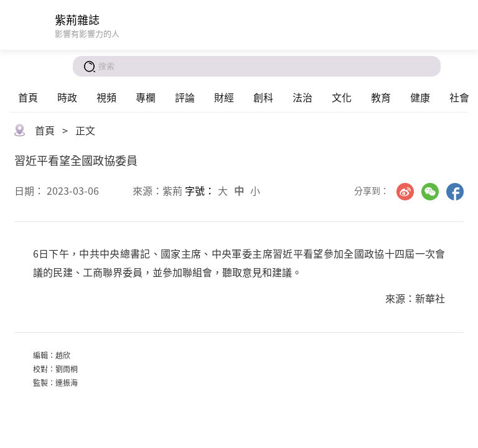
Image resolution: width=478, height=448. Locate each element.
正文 (85, 130)
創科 (263, 97)
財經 (224, 97)
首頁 (28, 97)
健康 (420, 97)
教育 (381, 97)
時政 (67, 97)
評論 (185, 97)
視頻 (106, 97)
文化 (342, 97)
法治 (302, 97)
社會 (459, 97)
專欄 (146, 97)
